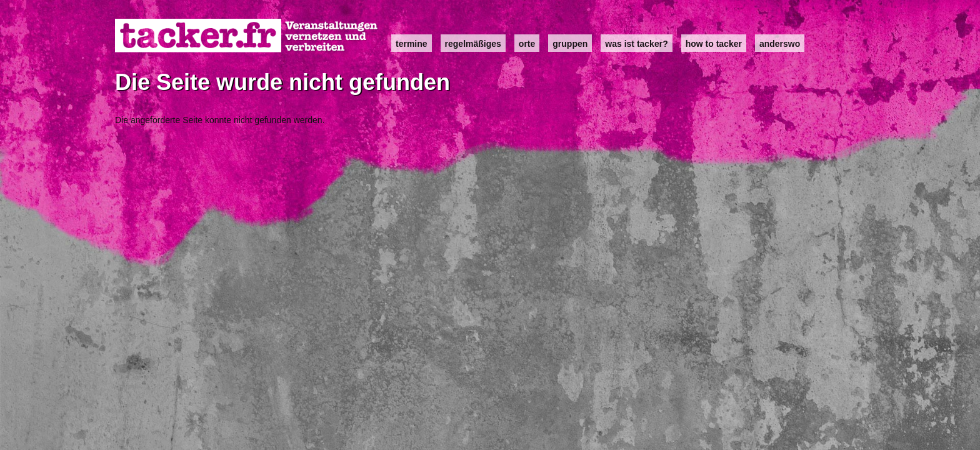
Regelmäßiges (473, 44)
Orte (527, 44)
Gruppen (570, 44)
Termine (412, 44)
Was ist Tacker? (636, 44)
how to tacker (714, 44)
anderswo (780, 44)
